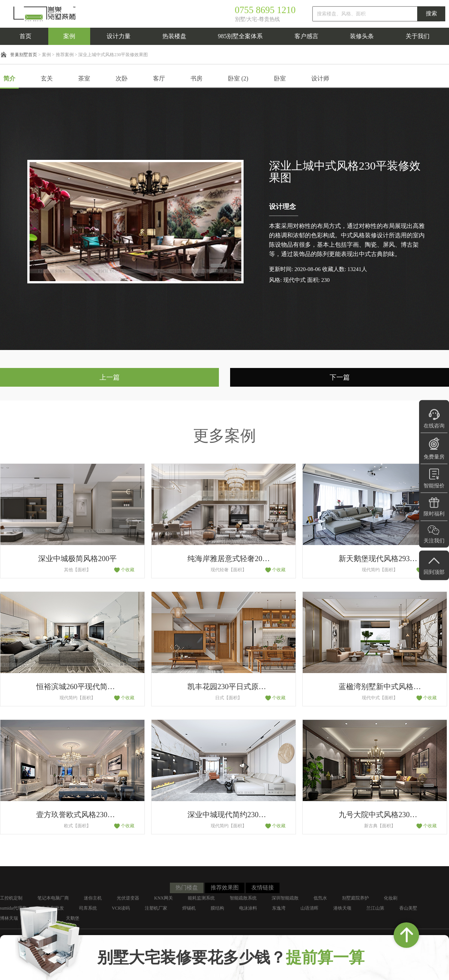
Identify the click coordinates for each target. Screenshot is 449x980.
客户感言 (306, 36)
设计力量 (119, 36)
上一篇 (110, 377)
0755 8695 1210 (265, 10)
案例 (69, 36)
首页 (25, 36)
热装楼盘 (174, 36)
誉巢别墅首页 (24, 55)
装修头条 (362, 36)
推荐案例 (65, 55)
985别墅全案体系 (240, 36)
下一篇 (340, 377)
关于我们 (418, 36)
